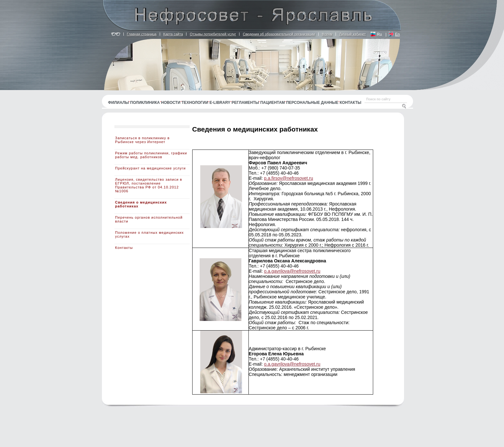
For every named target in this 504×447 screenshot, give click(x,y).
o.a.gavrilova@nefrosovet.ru (292, 271)
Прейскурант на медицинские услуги (150, 168)
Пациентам (273, 103)
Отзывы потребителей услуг (213, 34)
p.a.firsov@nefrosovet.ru (288, 178)
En (397, 34)
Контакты (351, 103)
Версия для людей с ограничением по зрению (116, 34)
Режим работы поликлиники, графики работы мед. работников (151, 155)
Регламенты (245, 103)
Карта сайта (173, 34)
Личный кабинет (352, 34)
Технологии (195, 103)
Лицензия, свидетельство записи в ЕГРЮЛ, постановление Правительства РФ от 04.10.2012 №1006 (149, 185)
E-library (220, 103)
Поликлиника (145, 103)
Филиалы (118, 103)
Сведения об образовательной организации (279, 34)
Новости (171, 103)
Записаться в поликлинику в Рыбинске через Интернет (142, 140)
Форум (327, 34)
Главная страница (142, 34)
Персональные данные (312, 103)
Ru (379, 34)
